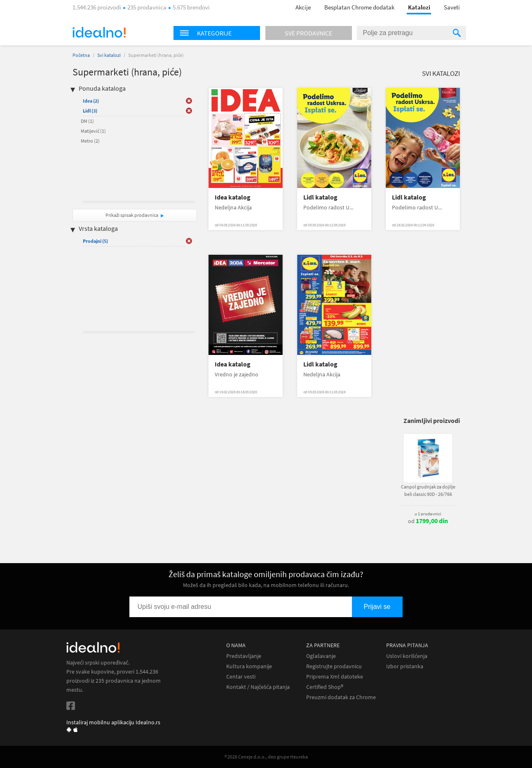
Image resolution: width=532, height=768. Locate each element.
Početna (81, 55)
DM (87, 121)
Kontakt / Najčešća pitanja (258, 687)
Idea (91, 101)
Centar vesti (241, 677)
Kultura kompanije (249, 666)
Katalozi (419, 7)
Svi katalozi (109, 55)
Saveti (452, 7)
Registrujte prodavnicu (334, 666)
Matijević (93, 131)
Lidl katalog (320, 197)
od (428, 521)
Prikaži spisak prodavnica (132, 215)
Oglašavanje (321, 656)
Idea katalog (233, 197)
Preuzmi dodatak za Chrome (341, 697)
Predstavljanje (244, 656)
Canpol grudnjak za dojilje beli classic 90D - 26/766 (428, 490)
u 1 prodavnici (428, 514)
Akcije (303, 7)
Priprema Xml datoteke (335, 677)
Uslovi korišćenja (407, 656)
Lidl (90, 111)
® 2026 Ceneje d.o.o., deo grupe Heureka (266, 757)
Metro (90, 141)
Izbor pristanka (405, 666)
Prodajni (95, 241)
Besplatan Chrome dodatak (359, 7)
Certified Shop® (325, 687)
